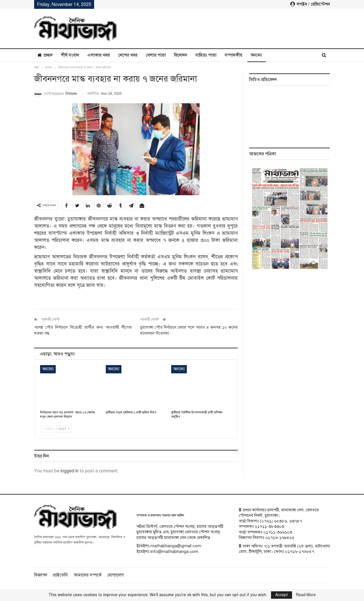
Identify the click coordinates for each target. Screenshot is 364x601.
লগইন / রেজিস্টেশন (310, 4)
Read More (306, 595)
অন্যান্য (256, 55)
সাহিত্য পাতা (206, 55)
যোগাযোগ (115, 575)
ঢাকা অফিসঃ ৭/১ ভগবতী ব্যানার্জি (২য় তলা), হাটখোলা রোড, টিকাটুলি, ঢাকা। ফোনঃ (284, 549)
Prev (48, 429)
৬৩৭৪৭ (296, 521)
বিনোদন (181, 55)
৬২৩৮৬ (280, 521)
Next (64, 429)
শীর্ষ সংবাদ (70, 55)
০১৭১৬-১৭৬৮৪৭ (300, 551)
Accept (282, 595)
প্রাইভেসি (60, 575)
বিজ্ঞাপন (41, 575)
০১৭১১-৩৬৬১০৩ (278, 532)
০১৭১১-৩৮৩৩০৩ (269, 526)
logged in (70, 471)
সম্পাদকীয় (233, 55)
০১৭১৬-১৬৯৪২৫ (280, 538)
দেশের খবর (128, 55)
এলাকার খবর (99, 55)
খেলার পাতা (156, 55)
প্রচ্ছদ (45, 55)
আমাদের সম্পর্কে (88, 575)
